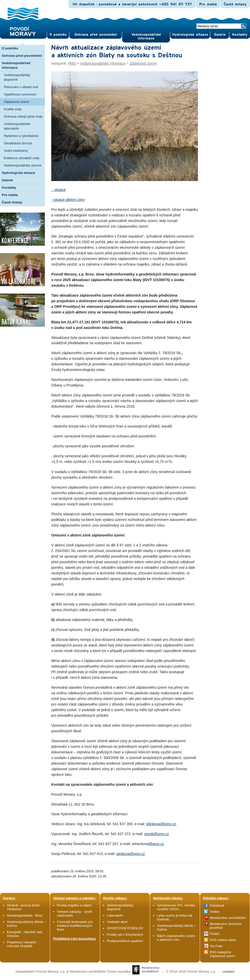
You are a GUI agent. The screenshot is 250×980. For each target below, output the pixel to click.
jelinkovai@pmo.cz (161, 824)
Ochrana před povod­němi (96, 35)
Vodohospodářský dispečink (17, 77)
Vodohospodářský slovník (23, 165)
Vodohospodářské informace (146, 37)
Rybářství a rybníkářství (21, 136)
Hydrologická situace (190, 35)
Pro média (208, 4)
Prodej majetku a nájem (74, 905)
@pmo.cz (156, 844)
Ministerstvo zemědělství (228, 918)
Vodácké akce (117, 922)
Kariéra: (9, 898)
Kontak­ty (240, 35)
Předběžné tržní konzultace (74, 939)
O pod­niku (58, 35)
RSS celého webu (223, 940)
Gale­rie (220, 35)
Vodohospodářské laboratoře (17, 126)
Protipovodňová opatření (125, 941)
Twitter (215, 912)
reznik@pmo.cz (157, 834)
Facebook (217, 906)
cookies (228, 971)
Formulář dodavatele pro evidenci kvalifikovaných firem (75, 926)
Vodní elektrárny (16, 151)
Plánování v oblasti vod (21, 87)
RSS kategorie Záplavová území (222, 954)
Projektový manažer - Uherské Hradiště (23, 944)
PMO (72, 63)
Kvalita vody (13, 109)
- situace (59, 190)
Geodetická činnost (18, 143)
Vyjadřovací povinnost (20, 94)
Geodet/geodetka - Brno (25, 915)
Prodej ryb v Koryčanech (125, 935)
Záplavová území (16, 102)
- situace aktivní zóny (68, 200)
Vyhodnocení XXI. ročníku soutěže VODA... (176, 907)
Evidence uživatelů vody (22, 158)
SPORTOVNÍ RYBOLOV (125, 928)
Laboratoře (115, 915)
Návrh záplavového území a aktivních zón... (176, 938)
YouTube (216, 946)
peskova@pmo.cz (130, 854)
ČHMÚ (215, 934)
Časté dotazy (235, 4)
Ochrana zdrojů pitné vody (23, 116)
